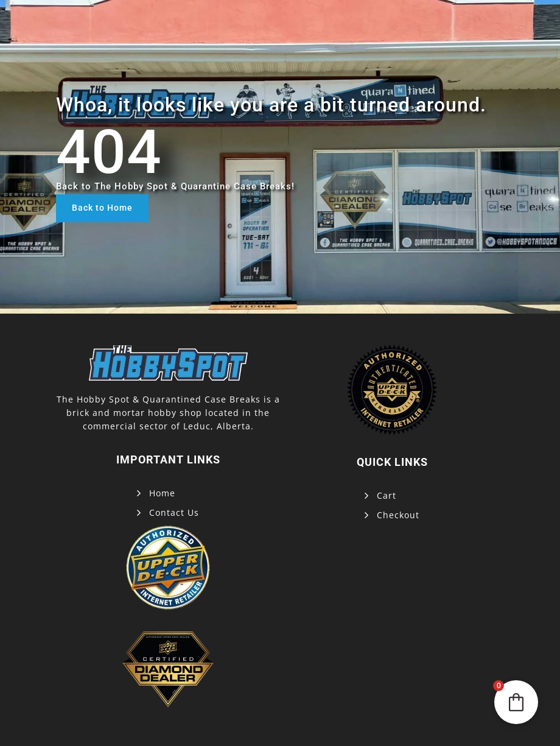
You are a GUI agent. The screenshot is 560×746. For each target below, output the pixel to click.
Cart (387, 495)
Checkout (398, 515)
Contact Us (174, 512)
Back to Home (102, 208)
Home (162, 493)
